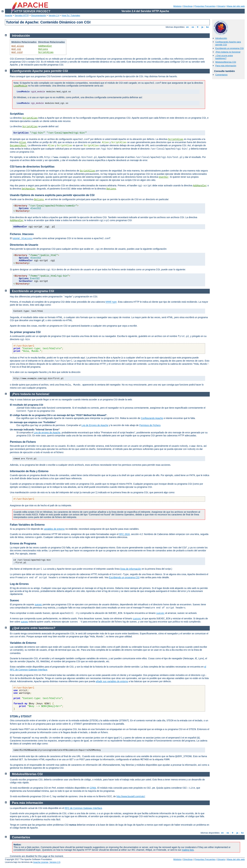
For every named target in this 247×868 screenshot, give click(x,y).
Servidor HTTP (22, 15)
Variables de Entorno (23, 643)
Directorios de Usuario (24, 245)
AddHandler (45, 46)
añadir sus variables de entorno (112, 681)
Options (43, 49)
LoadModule (20, 86)
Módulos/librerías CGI (226, 62)
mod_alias (18, 46)
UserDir (164, 177)
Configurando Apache (152, 418)
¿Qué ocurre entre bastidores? (224, 57)
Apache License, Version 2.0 (47, 862)
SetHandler (29, 189)
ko (207, 27)
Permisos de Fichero (150, 425)
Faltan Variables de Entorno (27, 525)
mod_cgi (16, 49)
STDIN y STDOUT (21, 716)
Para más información (226, 66)
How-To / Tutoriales (71, 15)
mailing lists (188, 850)
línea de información (131, 569)
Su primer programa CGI (25, 332)
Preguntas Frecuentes (205, 6)
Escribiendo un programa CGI (230, 48)
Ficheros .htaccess (22, 234)
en (187, 27)
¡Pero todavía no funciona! (228, 52)
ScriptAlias (46, 52)
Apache (9, 15)
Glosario (221, 6)
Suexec (15, 600)
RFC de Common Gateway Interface (83, 808)
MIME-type (111, 302)
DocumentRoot (18, 146)
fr (198, 27)
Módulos (177, 6)
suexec (38, 604)
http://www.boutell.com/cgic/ (131, 796)
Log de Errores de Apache (95, 425)
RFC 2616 (124, 534)
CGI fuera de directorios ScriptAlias (32, 167)
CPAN (93, 788)
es (193, 27)
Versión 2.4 (54, 15)
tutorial (23, 238)
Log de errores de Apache (47, 433)
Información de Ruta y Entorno (29, 471)
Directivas (188, 6)
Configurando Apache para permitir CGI (40, 71)
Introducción (221, 38)
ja (202, 27)
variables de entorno (54, 529)
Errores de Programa (23, 543)
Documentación (39, 15)
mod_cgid (17, 52)
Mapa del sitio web (236, 6)
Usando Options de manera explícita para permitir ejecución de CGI (52, 195)
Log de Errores (19, 584)
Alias (23, 142)
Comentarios (221, 75)
